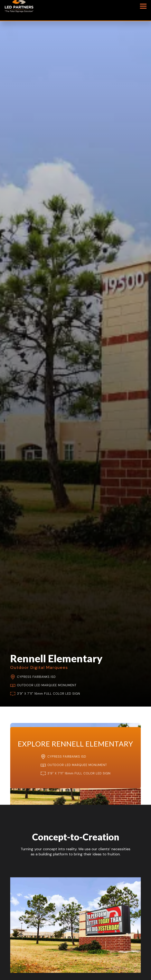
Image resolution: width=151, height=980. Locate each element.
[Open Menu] (143, 6)
